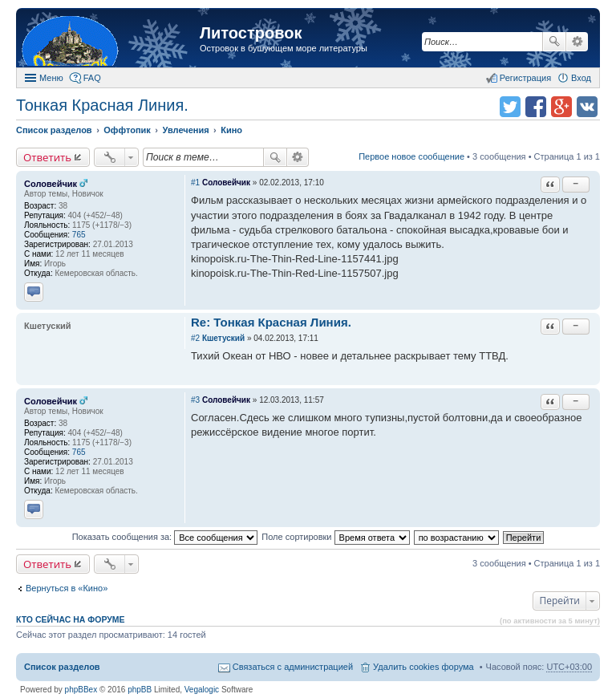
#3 (195, 400)
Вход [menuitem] (581, 78)
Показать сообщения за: (165, 537)
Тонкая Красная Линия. (102, 105)
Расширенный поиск (577, 42)
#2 (195, 338)
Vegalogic (202, 690)
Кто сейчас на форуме (71, 619)
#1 (195, 183)
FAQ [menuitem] (92, 78)
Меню (51, 78)
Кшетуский (223, 338)
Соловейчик (51, 184)
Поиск (554, 42)
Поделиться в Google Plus (561, 107)
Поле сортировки (335, 537)
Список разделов (62, 667)
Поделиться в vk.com (587, 107)
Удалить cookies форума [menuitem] (423, 667)
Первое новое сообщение (411, 156)
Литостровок (251, 33)
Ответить (47, 157)
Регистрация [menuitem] (525, 78)
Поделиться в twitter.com (510, 107)
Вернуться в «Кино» (67, 588)
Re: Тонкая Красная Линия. (271, 322)
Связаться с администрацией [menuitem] (293, 667)
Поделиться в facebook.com (536, 107)
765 (79, 235)
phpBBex (81, 690)
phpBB (140, 690)
